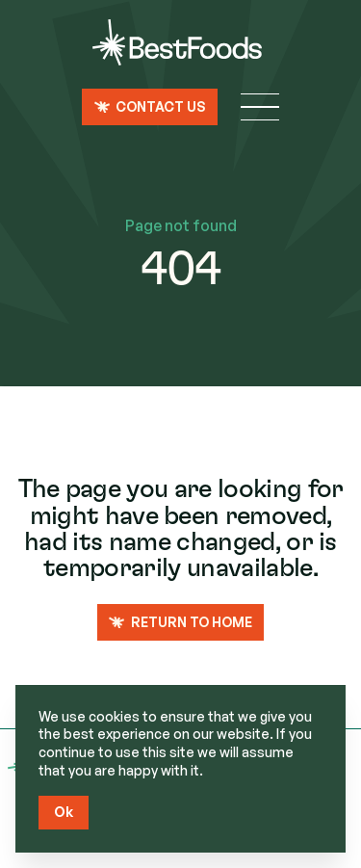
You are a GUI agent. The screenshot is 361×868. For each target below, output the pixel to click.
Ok (64, 812)
